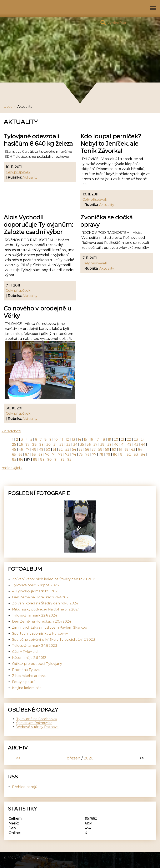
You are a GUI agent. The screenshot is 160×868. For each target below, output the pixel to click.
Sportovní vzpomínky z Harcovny (40, 633)
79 (108, 455)
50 (48, 450)
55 (81, 450)
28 (34, 445)
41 (123, 445)
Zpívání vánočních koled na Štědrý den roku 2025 (54, 579)
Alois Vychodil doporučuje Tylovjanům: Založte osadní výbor (38, 225)
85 (14, 460)
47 (27, 450)
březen (74, 758)
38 (102, 445)
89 (42, 460)
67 (27, 455)
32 (61, 445)
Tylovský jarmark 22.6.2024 (35, 615)
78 (101, 455)
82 (129, 455)
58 (100, 450)
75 (81, 455)
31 (55, 445)
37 (95, 445)
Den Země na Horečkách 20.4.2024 (42, 621)
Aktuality (30, 177)
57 (94, 450)
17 (97, 440)
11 (62, 440)
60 (114, 450)
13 (73, 440)
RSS (45, 858)
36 (89, 445)
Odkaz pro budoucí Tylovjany (37, 664)
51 (54, 450)
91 (56, 460)
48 (34, 450)
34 (75, 445)
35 (82, 445)
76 (87, 455)
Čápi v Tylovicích (26, 652)
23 (136, 440)
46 (21, 450)
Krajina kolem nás (27, 688)
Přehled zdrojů (25, 787)
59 (107, 450)
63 (133, 450)
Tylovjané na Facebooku (37, 719)
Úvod (8, 107)
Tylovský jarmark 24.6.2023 (35, 646)
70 (47, 455)
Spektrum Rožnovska (34, 723)
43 (136, 445)
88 (35, 460)
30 (48, 445)
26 (21, 445)
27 (27, 445)
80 (115, 455)
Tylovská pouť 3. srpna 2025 (35, 585)
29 (41, 445)
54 (74, 450)
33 (68, 445)
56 (87, 450)
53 (67, 450)
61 (120, 450)
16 (91, 440)
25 (14, 445)
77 (94, 455)
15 (85, 440)
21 (122, 440)
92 (62, 460)
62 (127, 450)
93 (69, 460)
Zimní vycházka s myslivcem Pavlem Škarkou (50, 627)
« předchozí (11, 431)
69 (41, 455)
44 (143, 445)
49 (41, 450)
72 (60, 455)
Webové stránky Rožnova (37, 727)
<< (18, 758)
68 (34, 455)
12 (67, 440)
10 (56, 440)
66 (20, 455)
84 (143, 455)
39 (109, 445)
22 (129, 440)
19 (109, 440)
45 (14, 450)
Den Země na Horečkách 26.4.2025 (41, 597)
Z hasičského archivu (29, 676)
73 (67, 455)
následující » (12, 468)
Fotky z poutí (23, 682)
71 (54, 455)
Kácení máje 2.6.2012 (29, 658)
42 (129, 445)
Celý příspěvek (18, 172)
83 (136, 455)
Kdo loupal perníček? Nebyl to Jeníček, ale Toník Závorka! (111, 144)
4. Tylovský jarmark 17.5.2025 (36, 591)
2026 (89, 758)
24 (143, 440)
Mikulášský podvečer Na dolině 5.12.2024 (46, 609)
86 (21, 460)
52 (61, 450)
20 (116, 440)
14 (79, 440)
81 (122, 455)
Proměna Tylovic (26, 670)
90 (49, 460)
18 (103, 440)
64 (140, 450)
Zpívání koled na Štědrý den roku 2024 (45, 603)
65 (14, 455)
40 (116, 445)
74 (74, 455)
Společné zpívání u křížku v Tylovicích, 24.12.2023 (54, 640)
